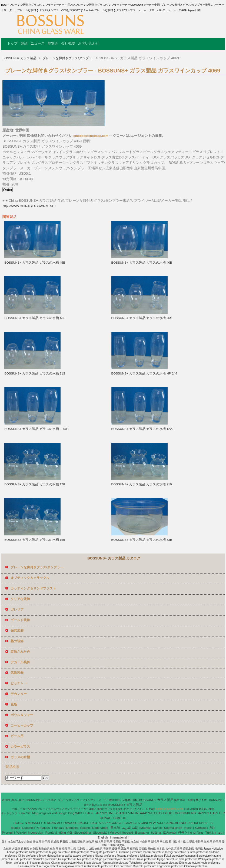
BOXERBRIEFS (201, 823)
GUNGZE (117, 823)
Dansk (157, 828)
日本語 (115, 828)
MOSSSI (34, 823)
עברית (218, 833)
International (119, 837)
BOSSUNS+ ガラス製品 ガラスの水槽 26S (142, 318)
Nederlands (100, 828)
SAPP (106, 823)
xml (54, 813)
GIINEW (146, 823)
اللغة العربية (130, 828)
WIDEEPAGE (84, 813)
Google (62, 813)
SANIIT (122, 813)
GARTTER (217, 813)
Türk (208, 833)
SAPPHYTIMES (106, 813)
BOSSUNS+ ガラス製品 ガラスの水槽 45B (35, 263)
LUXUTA (95, 823)
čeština (156, 833)
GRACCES (132, 823)
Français (58, 828)
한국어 (183, 833)
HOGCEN (20, 823)
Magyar (145, 828)
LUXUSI (82, 823)
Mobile (15, 828)
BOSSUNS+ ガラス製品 (20, 58)
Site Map (32, 813)
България (142, 833)
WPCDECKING (163, 823)
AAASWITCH (149, 813)
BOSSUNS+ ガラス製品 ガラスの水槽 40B (142, 263)
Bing (71, 813)
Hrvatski (127, 833)
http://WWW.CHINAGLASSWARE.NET (29, 206)
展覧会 (53, 43)
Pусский (8, 833)
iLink (22, 813)
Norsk (188, 828)
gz (45, 813)
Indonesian (35, 833)
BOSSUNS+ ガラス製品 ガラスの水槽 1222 (142, 429)
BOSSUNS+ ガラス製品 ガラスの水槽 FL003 (36, 429)
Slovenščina (82, 833)
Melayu (114, 833)
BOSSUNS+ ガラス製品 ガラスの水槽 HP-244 (144, 373)
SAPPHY (203, 813)
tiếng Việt (66, 833)
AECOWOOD (67, 823)
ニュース (38, 43)
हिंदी (211, 828)
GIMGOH (120, 818)
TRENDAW (49, 823)
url (41, 813)
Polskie (21, 833)
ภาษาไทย (196, 833)
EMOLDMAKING (184, 813)
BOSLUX (166, 813)
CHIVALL (106, 818)
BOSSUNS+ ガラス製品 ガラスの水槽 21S (35, 373)
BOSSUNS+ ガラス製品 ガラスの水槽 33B (142, 540)
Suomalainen (173, 828)
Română (51, 833)
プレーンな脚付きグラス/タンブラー (68, 58)
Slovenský (100, 833)
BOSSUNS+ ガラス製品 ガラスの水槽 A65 (35, 318)
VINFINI (134, 813)
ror (49, 813)
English (103, 837)
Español (28, 828)
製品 (24, 43)
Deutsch (72, 828)
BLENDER (182, 823)
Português (43, 828)
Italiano (85, 828)
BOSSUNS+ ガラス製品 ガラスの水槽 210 (142, 484)
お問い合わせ (89, 43)
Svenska (201, 828)
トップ (12, 43)
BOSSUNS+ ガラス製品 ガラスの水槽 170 (35, 484)
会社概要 (68, 43)
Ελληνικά (170, 833)
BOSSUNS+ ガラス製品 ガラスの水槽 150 (35, 540)
